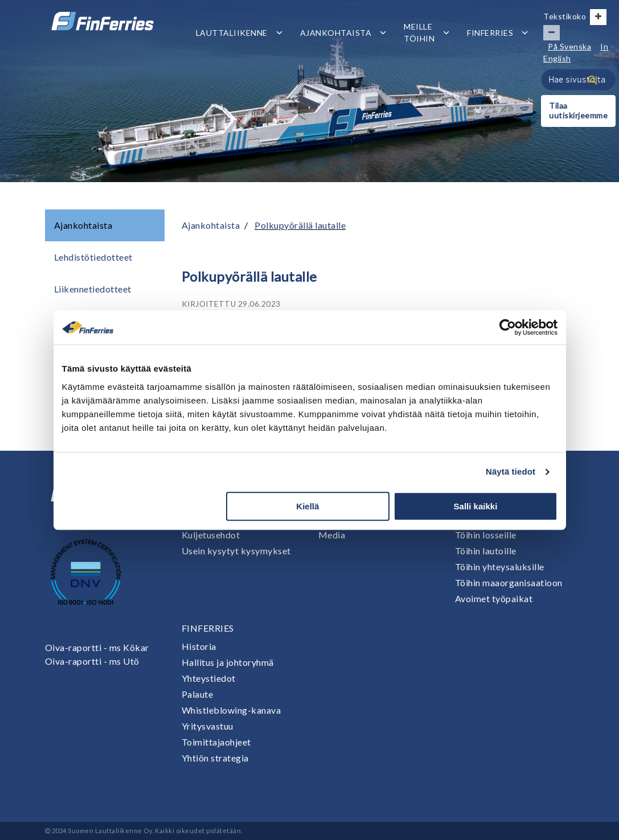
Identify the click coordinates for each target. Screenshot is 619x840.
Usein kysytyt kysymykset (236, 551)
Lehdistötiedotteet (93, 257)
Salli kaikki (476, 506)
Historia (199, 646)
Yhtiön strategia (215, 758)
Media (332, 535)
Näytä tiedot (511, 472)
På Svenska (569, 46)
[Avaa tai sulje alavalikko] (279, 33)
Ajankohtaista (336, 33)
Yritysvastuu (208, 726)
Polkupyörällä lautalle (300, 225)
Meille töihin (419, 32)
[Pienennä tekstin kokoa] (552, 33)
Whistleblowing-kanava (231, 710)
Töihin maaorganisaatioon (509, 582)
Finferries (490, 33)
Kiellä (308, 506)
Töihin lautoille (486, 551)
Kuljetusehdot (211, 535)
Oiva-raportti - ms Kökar (97, 647)
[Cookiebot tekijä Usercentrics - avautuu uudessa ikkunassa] (508, 327)
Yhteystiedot (209, 678)
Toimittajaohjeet (216, 742)
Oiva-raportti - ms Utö (92, 661)
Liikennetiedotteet (93, 289)
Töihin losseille (486, 535)
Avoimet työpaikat (494, 598)
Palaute (198, 694)
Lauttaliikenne (232, 33)
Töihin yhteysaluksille (500, 567)
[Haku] (593, 80)
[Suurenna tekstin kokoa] (598, 17)
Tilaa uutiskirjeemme (578, 110)
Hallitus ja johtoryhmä (228, 662)
